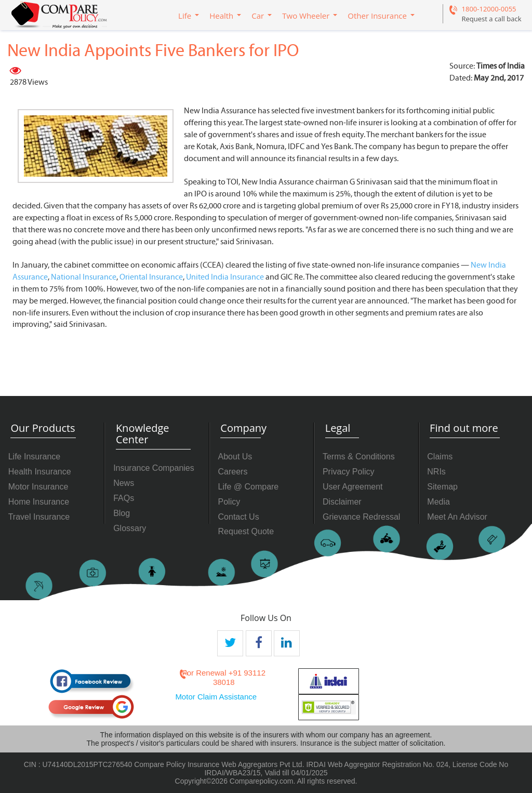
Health (221, 16)
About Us (235, 457)
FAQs (124, 498)
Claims (440, 457)
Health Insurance (40, 472)
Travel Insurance (39, 517)
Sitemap (442, 487)
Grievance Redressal (361, 517)
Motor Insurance (38, 487)
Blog (122, 513)
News (124, 483)
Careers (233, 472)
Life (185, 16)
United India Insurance (225, 277)
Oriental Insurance (151, 277)
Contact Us (239, 517)
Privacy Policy (349, 472)
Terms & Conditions (359, 457)
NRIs (436, 472)
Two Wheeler (306, 16)
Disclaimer (342, 502)
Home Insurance (39, 502)
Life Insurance (35, 457)
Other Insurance (377, 16)
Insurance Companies (154, 468)
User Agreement (353, 487)
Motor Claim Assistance (216, 697)
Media (438, 502)
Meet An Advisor (457, 517)
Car (258, 16)
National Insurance (84, 277)
